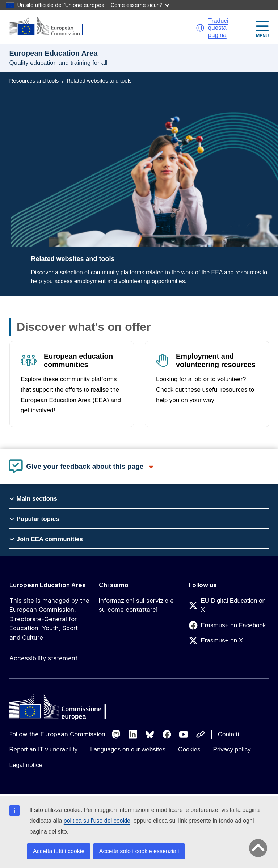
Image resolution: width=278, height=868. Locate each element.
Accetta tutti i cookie (59, 851)
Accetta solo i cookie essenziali (139, 851)
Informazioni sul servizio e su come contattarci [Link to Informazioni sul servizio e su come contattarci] (136, 605)
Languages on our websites (128, 749)
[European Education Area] (51, 27)
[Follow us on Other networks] (201, 734)
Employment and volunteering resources (215, 360)
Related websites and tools (99, 81)
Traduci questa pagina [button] (218, 28)
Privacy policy (232, 749)
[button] (200, 28)
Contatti (229, 734)
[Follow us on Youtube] (184, 734)
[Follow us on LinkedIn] (133, 734)
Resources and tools (34, 81)
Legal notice (26, 765)
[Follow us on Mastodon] (116, 734)
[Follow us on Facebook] (167, 734)
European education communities (78, 360)
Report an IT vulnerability (44, 749)
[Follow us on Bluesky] (150, 734)
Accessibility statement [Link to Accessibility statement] (43, 658)
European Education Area (48, 585)
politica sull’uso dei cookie (97, 821)
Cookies (189, 749)
